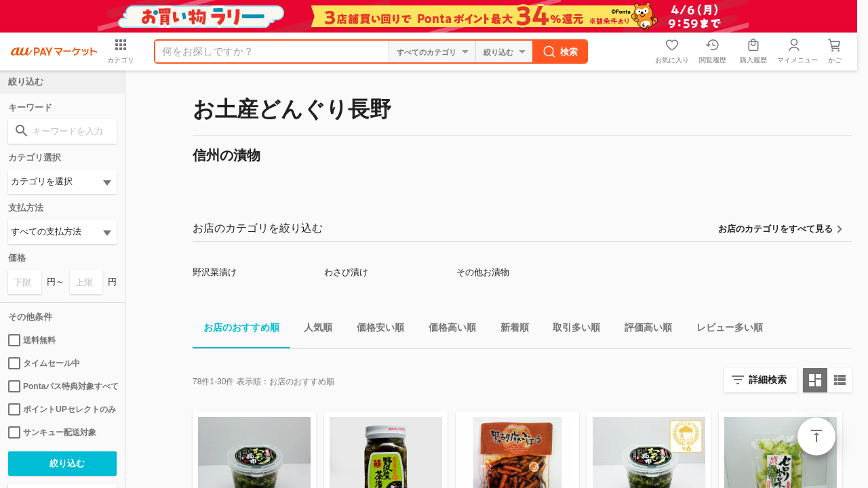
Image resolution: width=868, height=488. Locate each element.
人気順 (313, 330)
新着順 (509, 330)
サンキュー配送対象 (52, 432)
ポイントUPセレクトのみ (62, 409)
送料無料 (32, 340)
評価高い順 (643, 330)
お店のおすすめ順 (236, 330)
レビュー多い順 (724, 330)
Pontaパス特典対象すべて (62, 386)
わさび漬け (346, 272)
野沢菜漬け (215, 272)
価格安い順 (375, 330)
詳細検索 (768, 380)
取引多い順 (571, 330)
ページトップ (816, 436)
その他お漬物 (483, 272)
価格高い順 (447, 330)
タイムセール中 (44, 363)
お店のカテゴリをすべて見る (775, 229)
